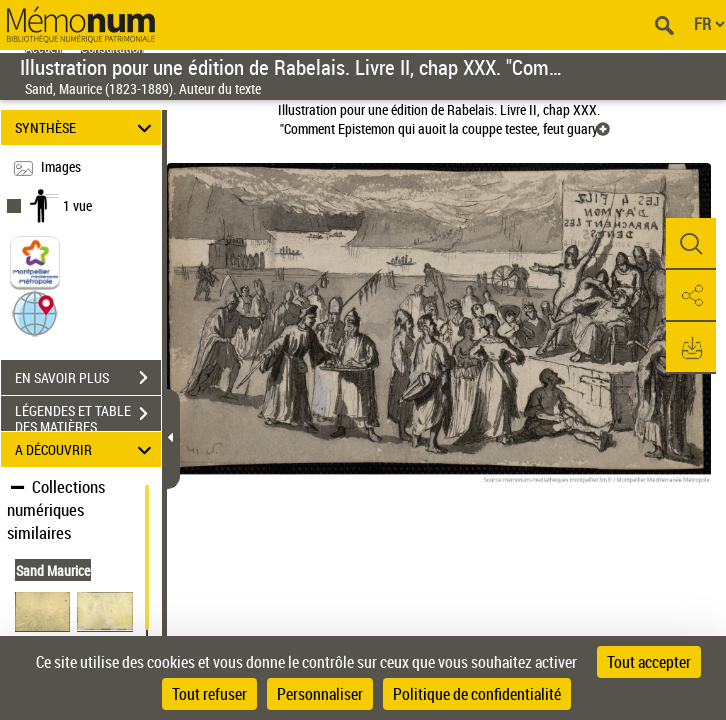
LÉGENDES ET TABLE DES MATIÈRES (88, 416)
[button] (35, 312)
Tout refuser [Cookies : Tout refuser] (209, 694)
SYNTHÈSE (86, 127)
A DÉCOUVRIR (86, 449)
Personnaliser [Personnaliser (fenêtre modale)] (320, 694)
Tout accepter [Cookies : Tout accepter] (649, 662)
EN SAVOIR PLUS (88, 378)
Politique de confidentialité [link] (477, 694)
